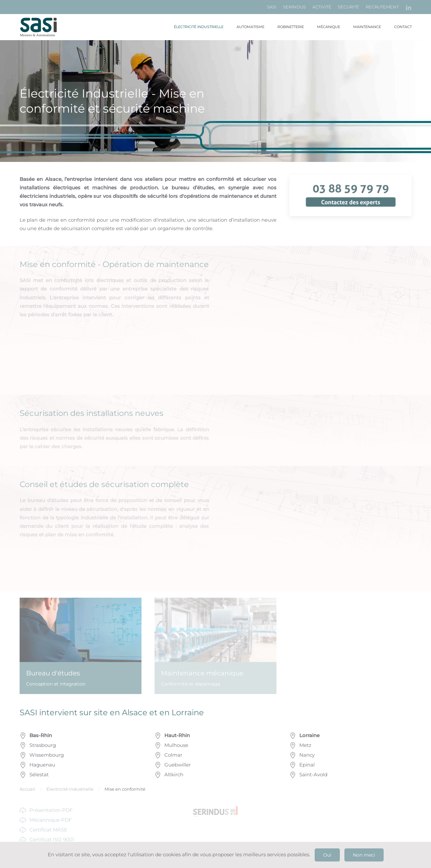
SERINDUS (294, 7)
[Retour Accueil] (42, 27)
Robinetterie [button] (291, 27)
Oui (327, 855)
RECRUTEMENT (382, 7)
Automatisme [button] (250, 27)
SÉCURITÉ (348, 7)
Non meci (364, 855)
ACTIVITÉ (322, 7)
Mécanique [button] (329, 27)
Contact (403, 27)
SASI (272, 7)
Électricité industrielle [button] (199, 27)
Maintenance (367, 27)
